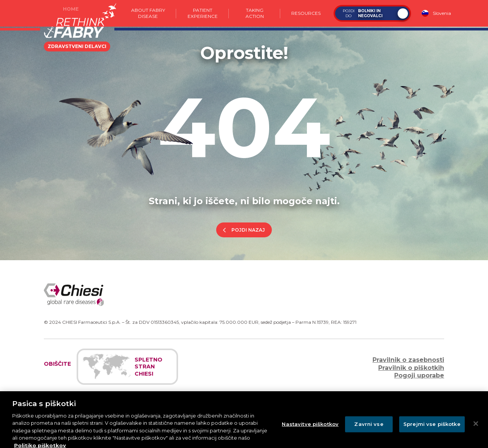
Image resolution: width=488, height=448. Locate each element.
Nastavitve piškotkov (310, 434)
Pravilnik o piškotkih (411, 368)
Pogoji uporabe (419, 375)
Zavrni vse (369, 434)
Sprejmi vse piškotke (432, 434)
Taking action (255, 13)
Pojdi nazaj (248, 230)
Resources (306, 13)
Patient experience (202, 13)
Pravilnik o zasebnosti (408, 360)
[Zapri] (476, 434)
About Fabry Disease (148, 13)
